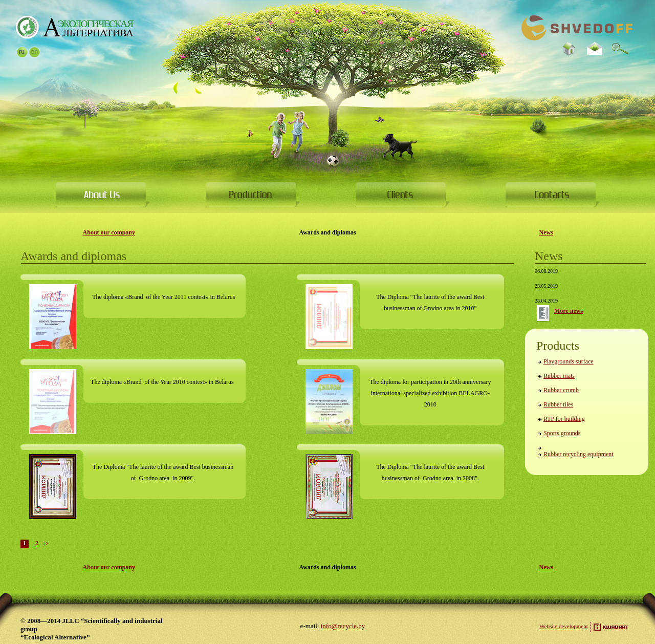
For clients (402, 195)
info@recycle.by (343, 626)
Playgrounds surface (569, 361)
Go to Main (74, 27)
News (546, 232)
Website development (564, 626)
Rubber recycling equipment (578, 454)
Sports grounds (562, 433)
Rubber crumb (561, 390)
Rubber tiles (558, 404)
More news (543, 313)
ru (22, 52)
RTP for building (564, 419)
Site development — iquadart (611, 627)
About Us (103, 195)
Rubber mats (559, 376)
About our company (109, 232)
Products (253, 195)
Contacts (552, 195)
